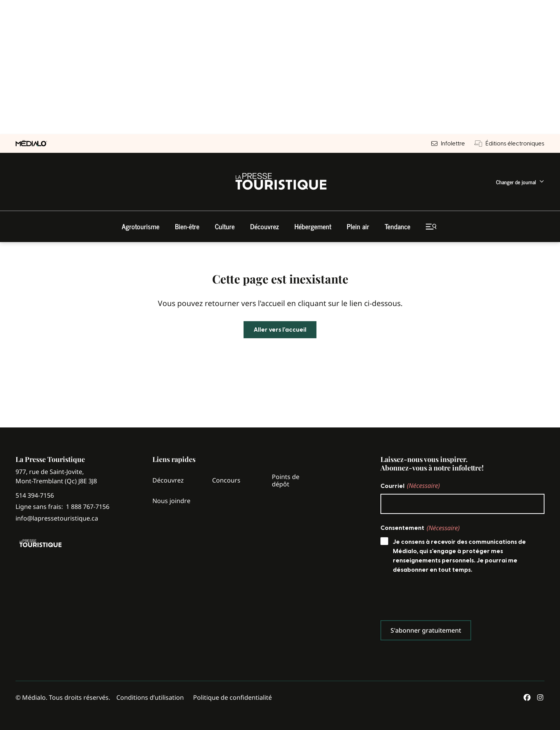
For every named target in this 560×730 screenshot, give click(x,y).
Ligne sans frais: (62, 507)
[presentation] (439, 599)
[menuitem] (520, 182)
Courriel (410, 486)
